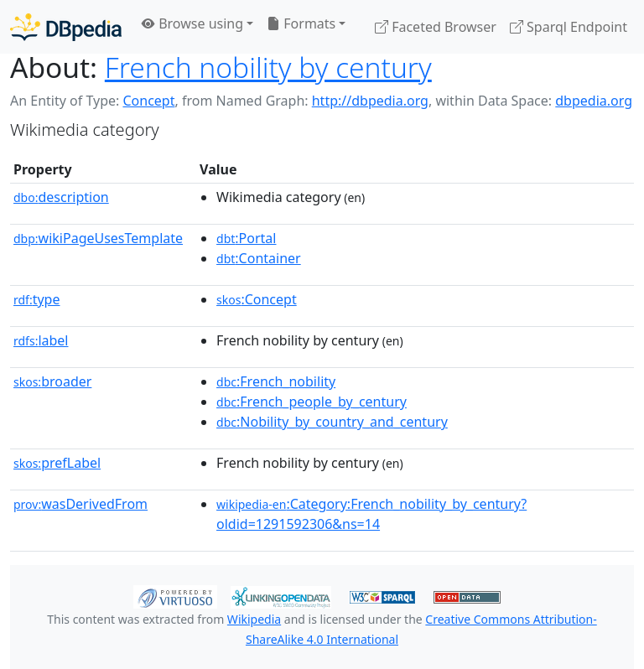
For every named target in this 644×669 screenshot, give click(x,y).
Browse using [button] (192, 23)
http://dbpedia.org (370, 101)
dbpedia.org (594, 101)
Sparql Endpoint (569, 27)
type (37, 299)
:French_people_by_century (312, 402)
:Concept (257, 299)
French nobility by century (268, 67)
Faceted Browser (436, 27)
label (41, 340)
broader (52, 381)
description (61, 197)
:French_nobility (276, 381)
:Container (259, 258)
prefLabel (57, 463)
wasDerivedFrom (80, 504)
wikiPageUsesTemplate (98, 238)
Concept (148, 101)
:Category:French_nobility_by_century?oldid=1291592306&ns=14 (371, 514)
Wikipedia (254, 619)
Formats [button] (301, 23)
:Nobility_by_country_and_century (332, 422)
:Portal (246, 238)
